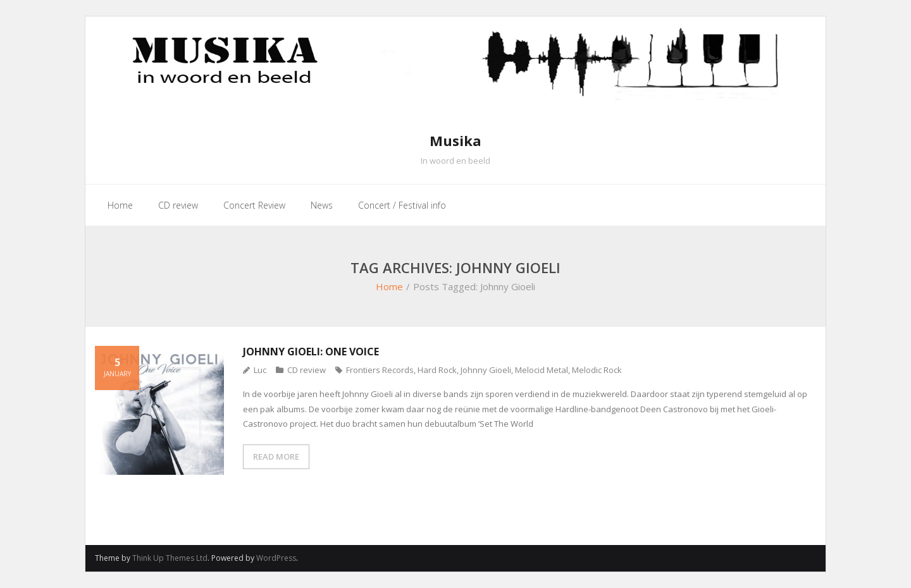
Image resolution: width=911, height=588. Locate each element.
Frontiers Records (380, 370)
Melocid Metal (542, 370)
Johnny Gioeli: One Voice (311, 352)
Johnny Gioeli (486, 370)
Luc (260, 370)
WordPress (276, 558)
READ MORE (276, 456)
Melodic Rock (597, 370)
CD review (307, 370)
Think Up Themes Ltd (170, 558)
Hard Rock (437, 370)
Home (389, 286)
